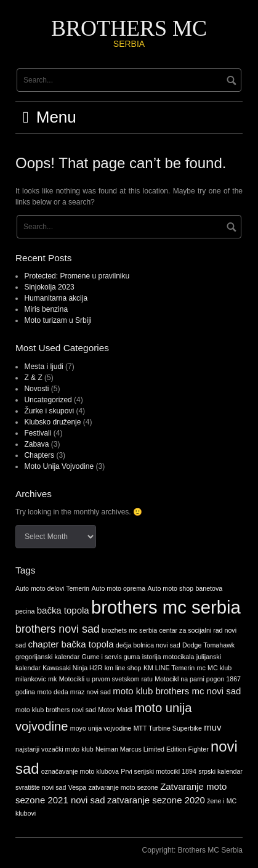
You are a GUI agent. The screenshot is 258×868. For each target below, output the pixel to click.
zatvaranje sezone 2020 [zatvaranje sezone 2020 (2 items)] (156, 800)
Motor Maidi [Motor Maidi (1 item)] (115, 710)
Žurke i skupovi (49, 411)
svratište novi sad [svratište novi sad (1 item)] (41, 787)
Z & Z (33, 378)
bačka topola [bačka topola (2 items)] (63, 610)
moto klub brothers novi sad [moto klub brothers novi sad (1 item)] (56, 710)
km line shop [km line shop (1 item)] (123, 668)
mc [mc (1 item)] (201, 668)
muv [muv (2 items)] (212, 727)
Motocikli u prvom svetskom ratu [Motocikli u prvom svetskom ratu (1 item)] (106, 679)
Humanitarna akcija (56, 298)
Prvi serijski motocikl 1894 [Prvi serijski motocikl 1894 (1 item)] (159, 771)
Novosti (36, 389)
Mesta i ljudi (43, 367)
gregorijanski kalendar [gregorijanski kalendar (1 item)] (47, 657)
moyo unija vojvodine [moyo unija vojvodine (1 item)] (101, 728)
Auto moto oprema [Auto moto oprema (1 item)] (118, 588)
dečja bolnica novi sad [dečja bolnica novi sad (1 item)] (148, 645)
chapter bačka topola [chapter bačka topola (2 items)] (71, 644)
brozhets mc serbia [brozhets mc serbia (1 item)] (129, 630)
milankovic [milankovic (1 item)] (31, 679)
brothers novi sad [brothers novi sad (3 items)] (58, 629)
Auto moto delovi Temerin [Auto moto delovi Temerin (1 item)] (52, 588)
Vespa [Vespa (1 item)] (78, 787)
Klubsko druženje (52, 422)
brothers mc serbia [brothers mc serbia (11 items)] (166, 607)
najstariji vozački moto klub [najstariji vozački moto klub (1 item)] (54, 749)
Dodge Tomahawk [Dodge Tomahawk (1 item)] (208, 645)
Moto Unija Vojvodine (59, 466)
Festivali (38, 433)
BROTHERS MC (129, 28)
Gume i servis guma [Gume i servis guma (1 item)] (111, 657)
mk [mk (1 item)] (52, 679)
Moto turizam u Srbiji (58, 320)
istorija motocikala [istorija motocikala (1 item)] (168, 657)
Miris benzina (46, 309)
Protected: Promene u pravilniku (77, 276)
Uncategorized (48, 400)
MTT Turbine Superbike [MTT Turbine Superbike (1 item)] (168, 728)
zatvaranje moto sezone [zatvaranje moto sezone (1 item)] (123, 787)
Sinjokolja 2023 (49, 287)
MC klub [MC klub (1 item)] (220, 668)
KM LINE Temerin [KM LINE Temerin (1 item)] (169, 668)
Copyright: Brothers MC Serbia (192, 850)
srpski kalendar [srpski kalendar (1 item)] (220, 771)
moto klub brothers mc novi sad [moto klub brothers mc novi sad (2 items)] (177, 691)
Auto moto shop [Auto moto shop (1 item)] (170, 588)
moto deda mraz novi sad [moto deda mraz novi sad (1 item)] (74, 692)
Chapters (39, 455)
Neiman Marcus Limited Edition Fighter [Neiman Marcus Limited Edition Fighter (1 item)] (152, 749)
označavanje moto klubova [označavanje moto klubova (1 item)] (80, 771)
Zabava (36, 444)
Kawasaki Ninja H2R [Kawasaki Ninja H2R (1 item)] (72, 668)
